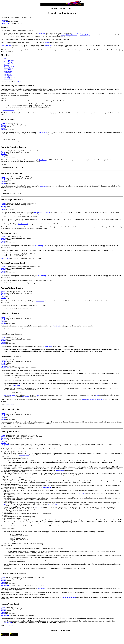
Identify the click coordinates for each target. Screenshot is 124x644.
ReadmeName (8, 79)
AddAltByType (8, 62)
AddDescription (9, 63)
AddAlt (6, 59)
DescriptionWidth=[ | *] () (15, 456)
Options (8, 82)
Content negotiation (10, 399)
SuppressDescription (6, 506)
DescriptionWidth (23, 226)
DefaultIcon (7, 70)
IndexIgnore (7, 74)
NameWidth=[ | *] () (13, 493)
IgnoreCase (4, 488)
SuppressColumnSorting (7, 501)
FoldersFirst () (11, 470)
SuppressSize (4, 520)
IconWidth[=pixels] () (13, 484)
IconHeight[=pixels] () (13, 476)
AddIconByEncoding (72, 35)
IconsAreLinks (5, 481)
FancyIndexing (8, 71)
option (38, 399)
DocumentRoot (16, 389)
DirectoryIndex (41, 33)
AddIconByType (85, 35)
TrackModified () (12, 523)
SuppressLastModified (7, 516)
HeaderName (8, 73)
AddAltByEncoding (10, 60)
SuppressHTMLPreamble (8, 510)
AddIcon (63, 35)
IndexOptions (8, 76)
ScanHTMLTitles (5, 496)
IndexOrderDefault (9, 77)
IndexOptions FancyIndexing (42, 214)
